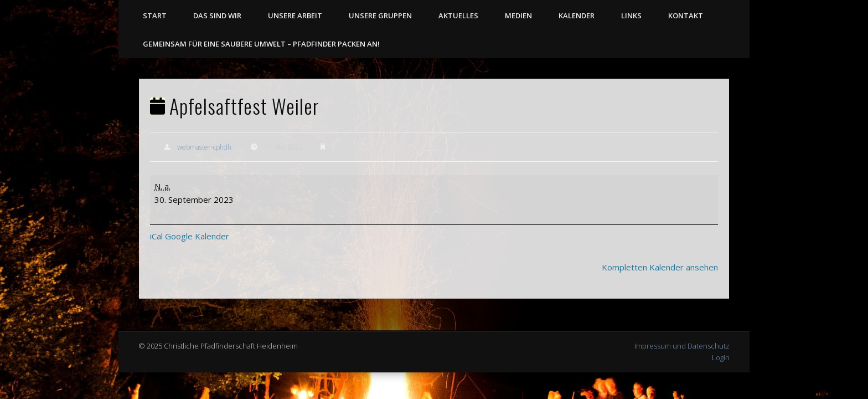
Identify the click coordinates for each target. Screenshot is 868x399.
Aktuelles (458, 16)
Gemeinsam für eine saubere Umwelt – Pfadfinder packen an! (261, 44)
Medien (518, 16)
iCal (156, 236)
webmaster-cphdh (204, 147)
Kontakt (686, 16)
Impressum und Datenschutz (682, 346)
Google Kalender (197, 236)
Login (721, 357)
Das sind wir (217, 16)
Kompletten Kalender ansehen (660, 267)
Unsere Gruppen (380, 16)
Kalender (577, 16)
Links (631, 16)
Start (155, 16)
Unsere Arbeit (295, 16)
